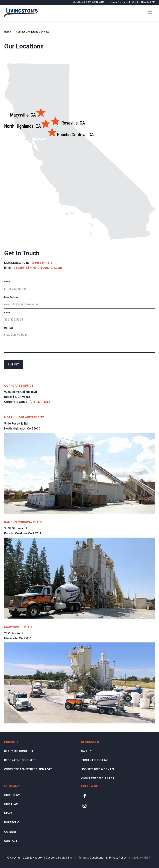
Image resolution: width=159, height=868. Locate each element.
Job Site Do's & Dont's (98, 769)
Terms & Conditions (91, 858)
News (8, 813)
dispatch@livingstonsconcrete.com (38, 268)
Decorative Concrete (20, 760)
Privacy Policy (118, 858)
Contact (11, 841)
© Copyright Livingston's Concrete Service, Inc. (40, 858)
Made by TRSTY (142, 858)
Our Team (11, 804)
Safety (86, 751)
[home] (23, 13)
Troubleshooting (95, 760)
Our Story (12, 795)
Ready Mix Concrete (19, 751)
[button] (150, 13)
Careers (10, 832)
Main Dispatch (89, 2)
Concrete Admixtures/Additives (28, 769)
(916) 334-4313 (42, 263)
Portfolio (12, 822)
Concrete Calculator (98, 778)
